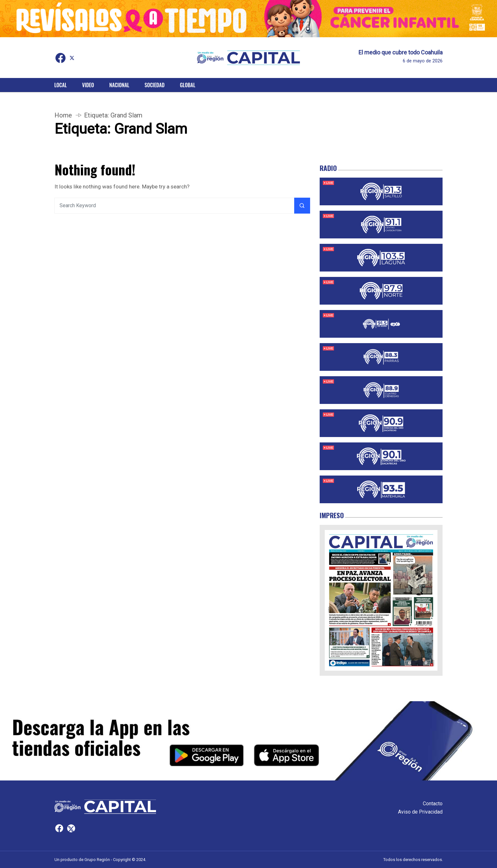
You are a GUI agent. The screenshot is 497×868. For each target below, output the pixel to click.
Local (61, 85)
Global (188, 85)
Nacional (119, 85)
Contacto (433, 804)
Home (63, 115)
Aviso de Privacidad (420, 812)
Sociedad (155, 85)
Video (88, 85)
